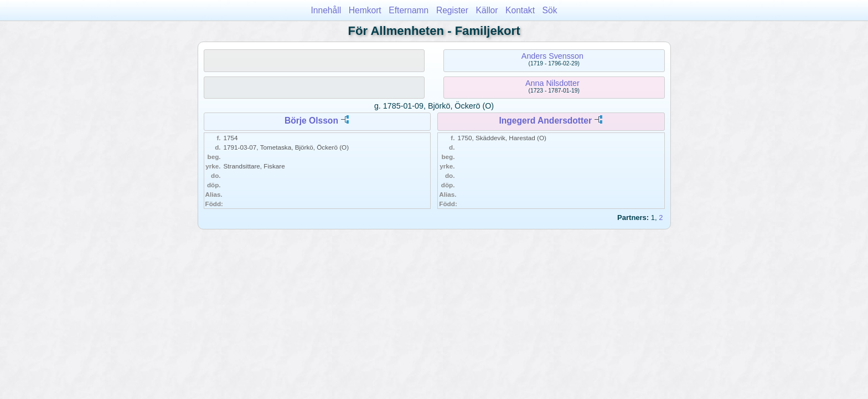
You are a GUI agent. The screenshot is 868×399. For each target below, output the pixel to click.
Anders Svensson (552, 56)
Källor (487, 10)
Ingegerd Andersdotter (545, 121)
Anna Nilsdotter (552, 83)
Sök (550, 10)
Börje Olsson (311, 121)
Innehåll (326, 10)
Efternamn (409, 10)
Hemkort (365, 10)
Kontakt (520, 10)
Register (452, 10)
